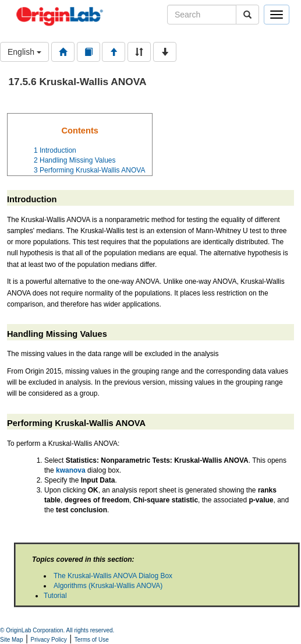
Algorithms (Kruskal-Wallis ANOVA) (108, 586)
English (24, 52)
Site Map (11, 640)
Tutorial (55, 596)
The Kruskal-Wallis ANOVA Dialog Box (113, 576)
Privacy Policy (49, 640)
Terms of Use (92, 640)
